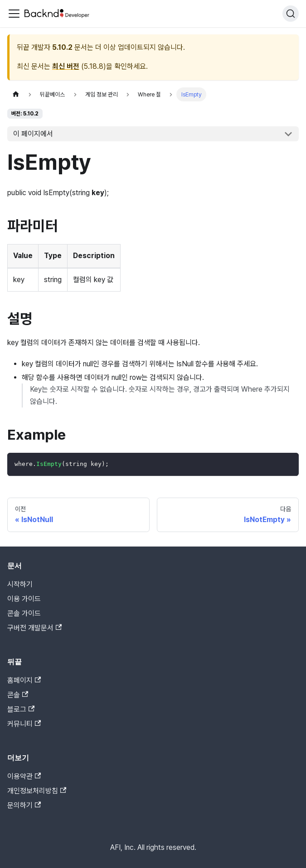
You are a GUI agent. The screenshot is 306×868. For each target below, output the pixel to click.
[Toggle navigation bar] (14, 14)
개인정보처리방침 (37, 791)
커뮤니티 (24, 724)
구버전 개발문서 (34, 628)
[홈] (16, 94)
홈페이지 (24, 680)
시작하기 (20, 584)
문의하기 (24, 805)
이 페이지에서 (33, 134)
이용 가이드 (24, 599)
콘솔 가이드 (24, 613)
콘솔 (18, 695)
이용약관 (24, 776)
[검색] (291, 14)
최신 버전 (66, 66)
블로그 (21, 709)
